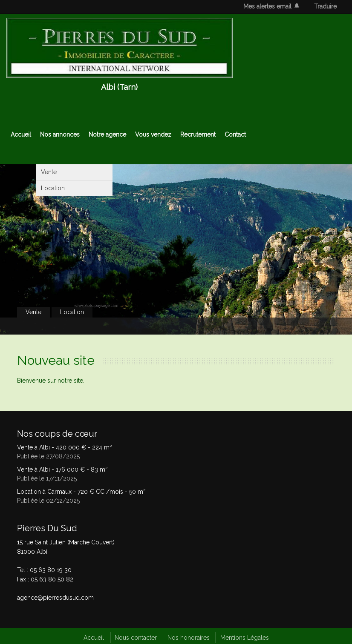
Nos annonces (60, 135)
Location (53, 188)
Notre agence (107, 135)
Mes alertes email (267, 6)
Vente (49, 172)
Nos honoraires (189, 638)
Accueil (21, 135)
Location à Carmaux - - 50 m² (81, 492)
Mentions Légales (245, 638)
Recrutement (198, 135)
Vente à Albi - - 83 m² (62, 469)
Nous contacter (136, 638)
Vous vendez (153, 135)
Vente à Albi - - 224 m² (64, 447)
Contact (235, 135)
